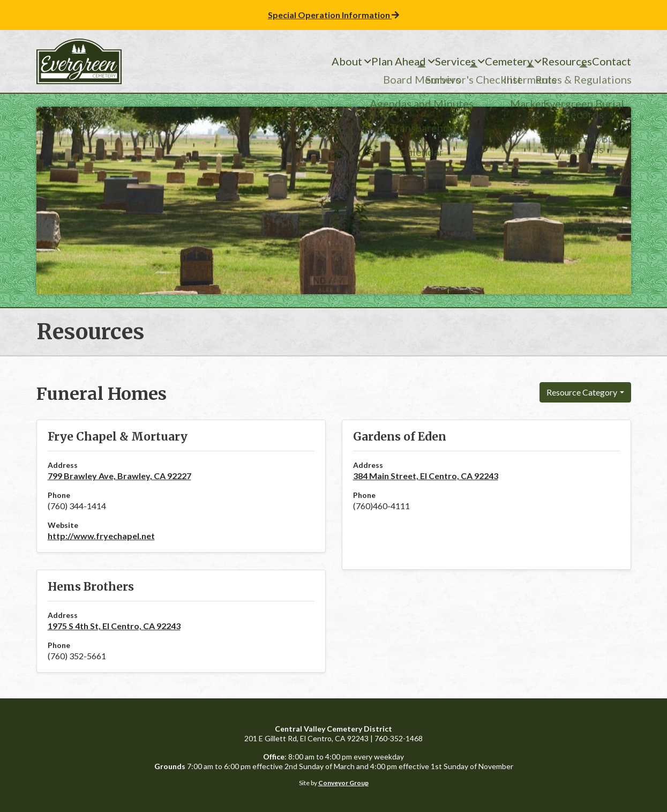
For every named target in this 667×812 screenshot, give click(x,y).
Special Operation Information (333, 15)
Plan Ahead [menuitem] (348, 62)
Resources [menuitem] (549, 62)
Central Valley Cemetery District (79, 61)
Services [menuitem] (415, 62)
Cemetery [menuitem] (479, 62)
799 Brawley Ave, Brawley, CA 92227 (119, 476)
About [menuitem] (286, 62)
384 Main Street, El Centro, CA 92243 (426, 476)
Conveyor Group (343, 783)
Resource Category (582, 392)
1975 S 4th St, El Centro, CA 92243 (114, 626)
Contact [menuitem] (605, 62)
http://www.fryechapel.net (101, 536)
